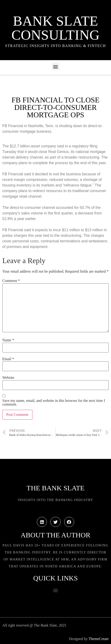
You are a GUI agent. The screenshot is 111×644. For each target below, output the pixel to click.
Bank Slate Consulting (55, 28)
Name (8, 340)
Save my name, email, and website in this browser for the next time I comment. (54, 403)
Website (8, 378)
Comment (11, 281)
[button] (56, 66)
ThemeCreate (99, 639)
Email (8, 359)
